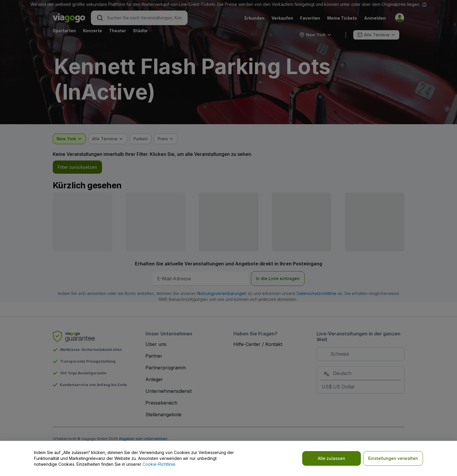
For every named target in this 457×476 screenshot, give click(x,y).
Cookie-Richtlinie (159, 464)
